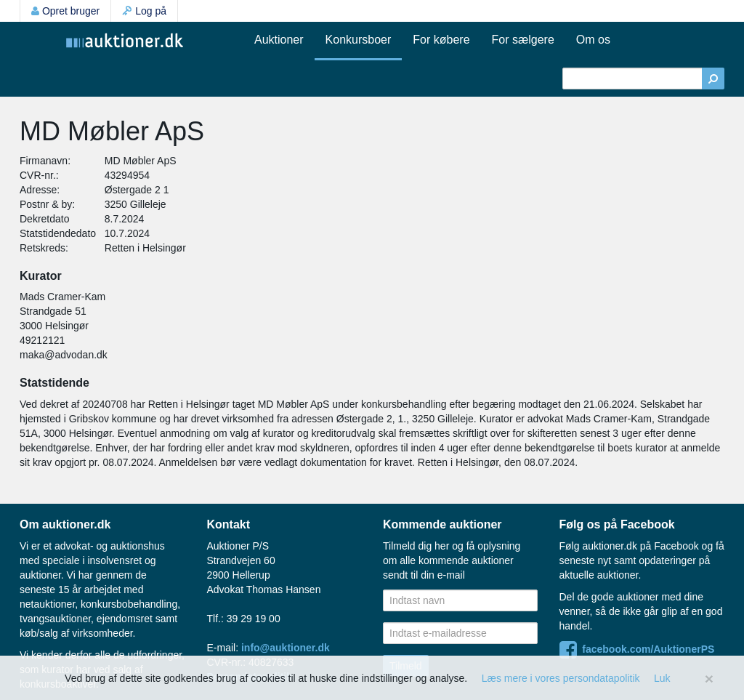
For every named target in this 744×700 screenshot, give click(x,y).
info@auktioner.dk (286, 648)
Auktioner (279, 40)
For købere (441, 40)
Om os (593, 40)
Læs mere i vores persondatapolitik (561, 678)
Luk (662, 678)
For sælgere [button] (523, 40)
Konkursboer (359, 40)
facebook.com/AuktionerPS (637, 649)
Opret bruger (65, 11)
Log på (144, 11)
